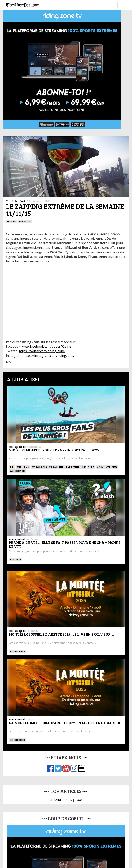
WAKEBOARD (17, 471)
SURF (91, 467)
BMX (19, 467)
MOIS (68, 800)
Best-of (12, 221)
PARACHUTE (56, 467)
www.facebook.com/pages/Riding (47, 346)
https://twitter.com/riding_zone (42, 351)
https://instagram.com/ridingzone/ (49, 356)
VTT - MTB (111, 467)
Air (12, 467)
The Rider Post (16, 201)
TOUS (79, 800)
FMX (27, 467)
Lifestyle (25, 221)
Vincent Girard (16, 447)
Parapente (73, 467)
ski (84, 467)
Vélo (100, 467)
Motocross (39, 467)
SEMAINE (56, 800)
